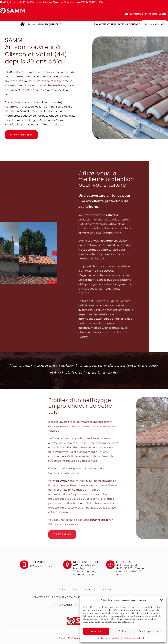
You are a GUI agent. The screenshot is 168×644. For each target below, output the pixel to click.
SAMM (75, 590)
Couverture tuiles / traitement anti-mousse (59, 597)
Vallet (39, 107)
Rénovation (105, 590)
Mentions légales (77, 638)
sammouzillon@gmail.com (148, 14)
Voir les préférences (150, 631)
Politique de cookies (109, 638)
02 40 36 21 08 (41, 566)
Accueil (61, 590)
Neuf (88, 590)
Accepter (96, 631)
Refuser (123, 631)
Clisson (29, 107)
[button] (161, 600)
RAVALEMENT (65, 605)
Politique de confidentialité (134, 638)
